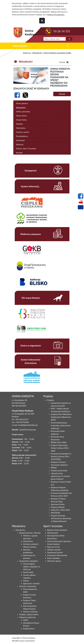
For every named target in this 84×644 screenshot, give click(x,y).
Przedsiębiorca (22, 136)
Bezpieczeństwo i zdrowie (30, 533)
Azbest (26, 581)
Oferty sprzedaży (23, 111)
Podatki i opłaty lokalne (29, 614)
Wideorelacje (53, 533)
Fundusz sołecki (23, 132)
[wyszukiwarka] (55, 39)
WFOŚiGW (56, 513)
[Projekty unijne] (81, 208)
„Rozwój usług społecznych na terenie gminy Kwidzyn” (60, 476)
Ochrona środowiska (28, 586)
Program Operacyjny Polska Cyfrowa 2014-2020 (60, 448)
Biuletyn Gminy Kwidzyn (57, 530)
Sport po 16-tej (53, 547)
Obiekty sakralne (54, 550)
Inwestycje (21, 140)
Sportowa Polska (58, 504)
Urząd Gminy (21, 120)
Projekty (20, 124)
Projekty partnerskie (59, 470)
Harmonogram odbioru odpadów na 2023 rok (32, 567)
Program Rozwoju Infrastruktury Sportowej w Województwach (61, 518)
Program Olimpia (58, 507)
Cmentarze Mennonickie (57, 555)
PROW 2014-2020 (59, 442)
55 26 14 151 (62, 31)
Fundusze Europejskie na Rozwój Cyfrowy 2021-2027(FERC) (61, 456)
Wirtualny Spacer (54, 561)
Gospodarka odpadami (29, 561)
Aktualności (37, 53)
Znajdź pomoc (29, 628)
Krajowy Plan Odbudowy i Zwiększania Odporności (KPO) (62, 417)
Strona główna (22, 103)
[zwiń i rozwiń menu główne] (68, 46)
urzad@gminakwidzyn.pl (28, 425)
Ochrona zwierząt (30, 612)
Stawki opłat (28, 572)
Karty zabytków (54, 558)
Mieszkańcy (21, 128)
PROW (54, 468)
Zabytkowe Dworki (55, 552)
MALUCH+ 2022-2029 (60, 510)
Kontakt (19, 153)
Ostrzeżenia (28, 541)
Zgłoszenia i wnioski (31, 583)
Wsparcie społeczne (28, 617)
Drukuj (64, 62)
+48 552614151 (22, 419)
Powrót (62, 94)
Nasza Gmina (21, 116)
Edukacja (20, 144)
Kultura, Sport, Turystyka (26, 148)
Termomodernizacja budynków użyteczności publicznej (61, 425)
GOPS (26, 620)
